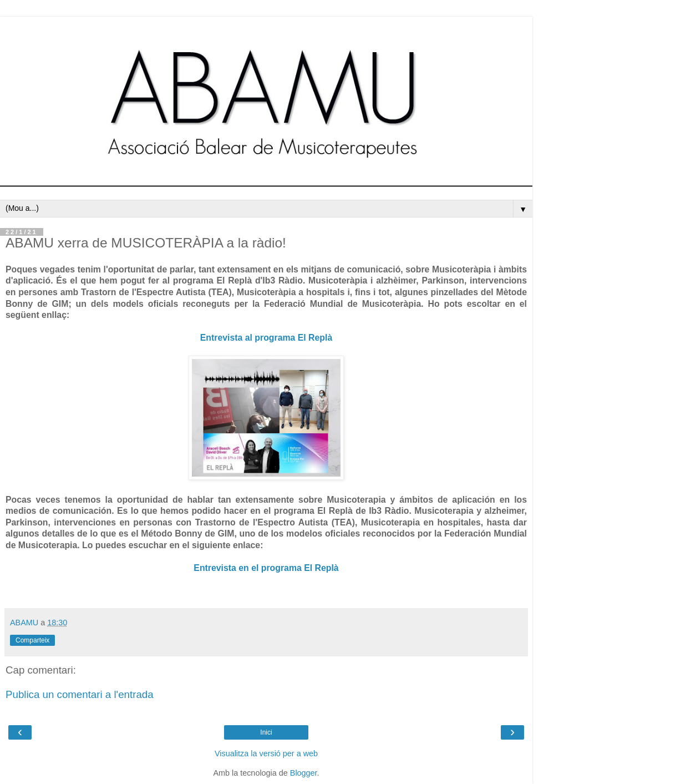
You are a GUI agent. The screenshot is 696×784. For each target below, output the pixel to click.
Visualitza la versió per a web (266, 753)
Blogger (304, 773)
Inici (266, 732)
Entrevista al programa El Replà (266, 338)
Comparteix (32, 640)
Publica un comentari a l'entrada (80, 694)
